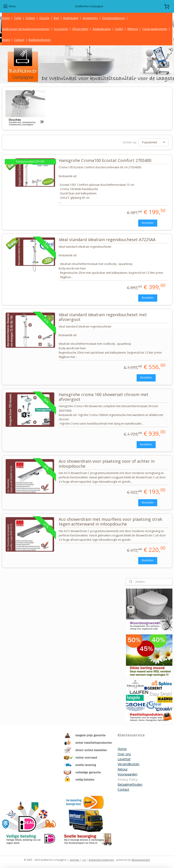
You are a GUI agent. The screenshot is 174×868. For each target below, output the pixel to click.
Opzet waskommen (155, 29)
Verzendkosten (128, 764)
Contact (19, 40)
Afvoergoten (80, 29)
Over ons (124, 754)
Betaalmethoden (130, 784)
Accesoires (61, 29)
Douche (44, 18)
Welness (133, 29)
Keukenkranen (102, 29)
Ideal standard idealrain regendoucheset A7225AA (107, 240)
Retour (123, 769)
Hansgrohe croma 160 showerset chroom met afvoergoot (104, 397)
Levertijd (124, 759)
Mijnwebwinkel (141, 860)
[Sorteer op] (153, 142)
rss (84, 860)
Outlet (119, 29)
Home (6, 18)
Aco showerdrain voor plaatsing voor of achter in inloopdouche (107, 464)
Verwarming (90, 18)
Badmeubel (71, 18)
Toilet (18, 18)
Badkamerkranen (40, 40)
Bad (56, 18)
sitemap (74, 860)
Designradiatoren (114, 18)
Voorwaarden (127, 774)
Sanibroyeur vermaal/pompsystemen (26, 29)
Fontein (30, 18)
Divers (6, 40)
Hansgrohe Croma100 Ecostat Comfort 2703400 (105, 161)
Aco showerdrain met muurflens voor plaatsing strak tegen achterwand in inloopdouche (110, 522)
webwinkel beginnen (101, 860)
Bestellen (148, 223)
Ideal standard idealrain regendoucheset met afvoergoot (103, 317)
